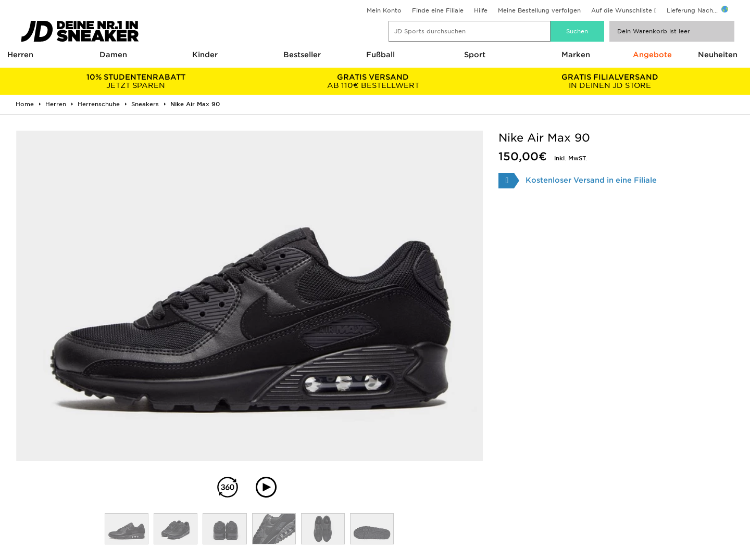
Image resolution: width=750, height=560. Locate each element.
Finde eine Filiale (438, 10)
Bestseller (302, 55)
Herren (20, 55)
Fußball (380, 55)
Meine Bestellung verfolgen (539, 10)
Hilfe (481, 10)
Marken (576, 55)
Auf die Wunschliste (622, 10)
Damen (113, 55)
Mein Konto (384, 10)
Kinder (205, 55)
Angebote (652, 55)
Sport (475, 55)
